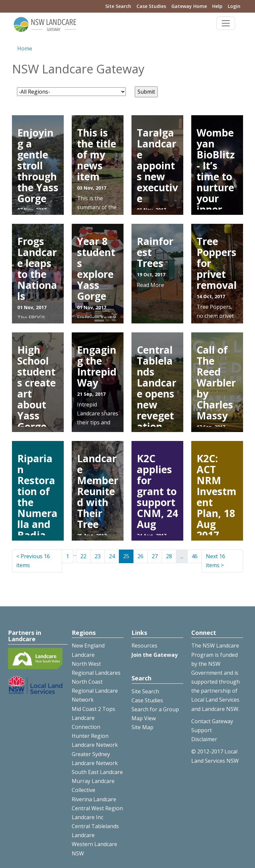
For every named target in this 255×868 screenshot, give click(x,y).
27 (155, 556)
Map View (144, 718)
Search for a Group (155, 709)
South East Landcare (97, 772)
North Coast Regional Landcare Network (95, 691)
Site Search (118, 6)
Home (25, 48)
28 (169, 556)
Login (234, 6)
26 (140, 556)
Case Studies (151, 6)
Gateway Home (189, 6)
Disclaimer (204, 739)
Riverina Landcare (94, 799)
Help (217, 6)
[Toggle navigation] (226, 23)
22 (83, 556)
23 (98, 556)
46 (195, 556)
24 (112, 556)
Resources (144, 646)
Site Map (142, 727)
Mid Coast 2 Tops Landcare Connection (93, 718)
